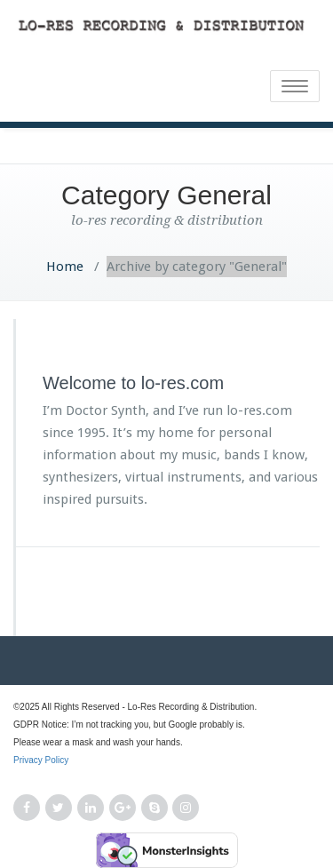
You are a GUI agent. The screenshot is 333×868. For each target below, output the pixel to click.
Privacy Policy (166, 770)
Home (65, 267)
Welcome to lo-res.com (133, 383)
